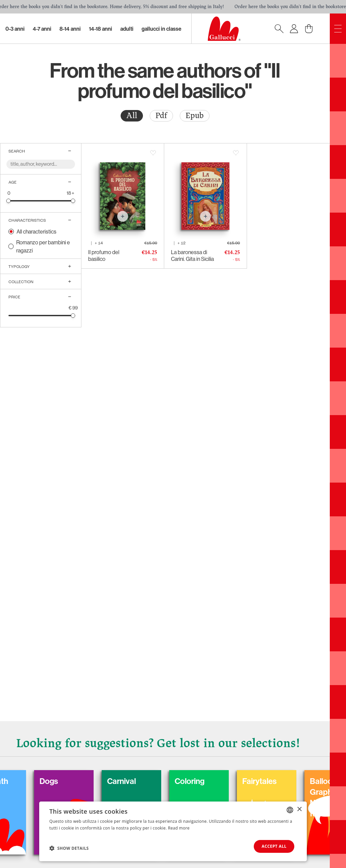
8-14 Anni (70, 29)
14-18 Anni (101, 29)
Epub (195, 116)
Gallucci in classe (162, 29)
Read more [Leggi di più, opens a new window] (179, 828)
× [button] (299, 809)
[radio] (132, 116)
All (132, 116)
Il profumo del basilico (104, 255)
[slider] (9, 201)
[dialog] (173, 831)
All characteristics (36, 232)
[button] (69, 848)
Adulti (127, 29)
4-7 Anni (42, 29)
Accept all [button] (274, 846)
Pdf (161, 116)
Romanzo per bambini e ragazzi (43, 246)
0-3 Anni (15, 29)
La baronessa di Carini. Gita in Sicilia (192, 255)
